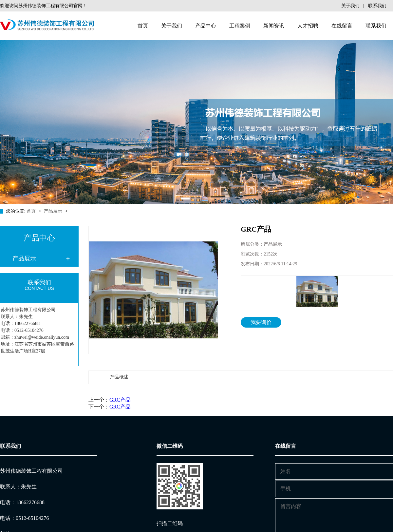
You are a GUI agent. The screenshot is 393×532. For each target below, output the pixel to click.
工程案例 (240, 26)
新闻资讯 (274, 26)
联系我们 (377, 6)
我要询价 (261, 322)
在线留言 (342, 26)
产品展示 (54, 211)
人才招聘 (308, 26)
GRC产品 (120, 400)
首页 (143, 26)
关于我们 (350, 6)
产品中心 (206, 26)
